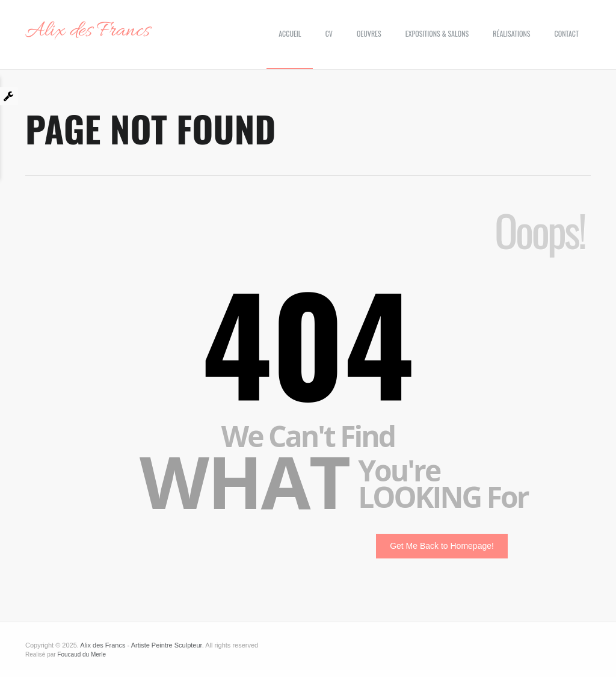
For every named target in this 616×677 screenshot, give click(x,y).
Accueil (290, 33)
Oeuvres (369, 33)
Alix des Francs (88, 31)
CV (329, 33)
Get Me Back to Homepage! (442, 546)
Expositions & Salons (437, 33)
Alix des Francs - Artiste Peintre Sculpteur (141, 645)
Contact (567, 33)
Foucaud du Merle (82, 654)
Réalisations (511, 33)
